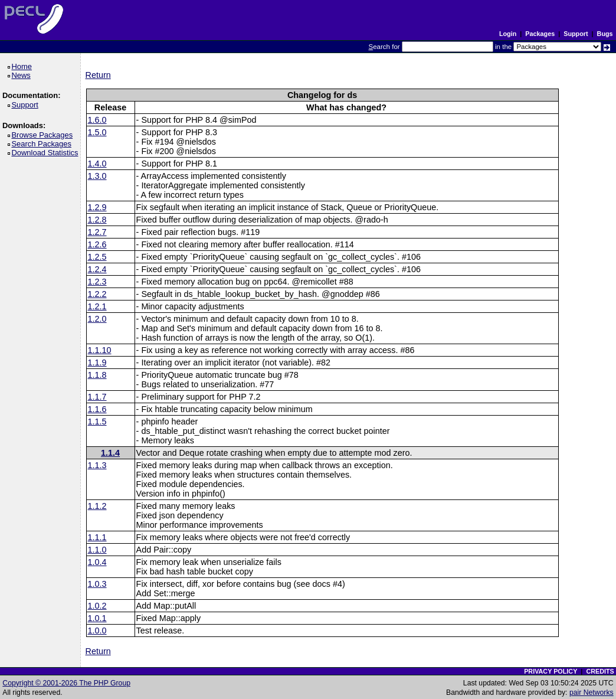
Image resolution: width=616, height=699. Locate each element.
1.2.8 (97, 220)
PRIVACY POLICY (551, 671)
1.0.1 (97, 618)
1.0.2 (97, 606)
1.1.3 (97, 465)
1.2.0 (97, 319)
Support (576, 34)
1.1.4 (110, 453)
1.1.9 (97, 362)
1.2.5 (97, 257)
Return (98, 75)
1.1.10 (100, 350)
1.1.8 (97, 375)
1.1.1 (97, 537)
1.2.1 (97, 306)
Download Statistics (47, 153)
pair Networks (592, 693)
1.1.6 (97, 409)
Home (23, 66)
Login (508, 34)
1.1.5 (97, 422)
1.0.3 (97, 584)
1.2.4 (97, 269)
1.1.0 (97, 550)
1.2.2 (97, 294)
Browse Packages (44, 135)
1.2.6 (97, 244)
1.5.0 (97, 132)
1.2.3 (97, 282)
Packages (540, 34)
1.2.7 (97, 232)
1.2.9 (97, 207)
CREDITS (600, 671)
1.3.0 (97, 176)
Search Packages (43, 144)
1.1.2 (97, 506)
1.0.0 (97, 631)
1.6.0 (97, 120)
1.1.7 (97, 397)
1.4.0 (97, 164)
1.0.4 (97, 562)
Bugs (605, 34)
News (23, 75)
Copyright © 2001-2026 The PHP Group (66, 683)
